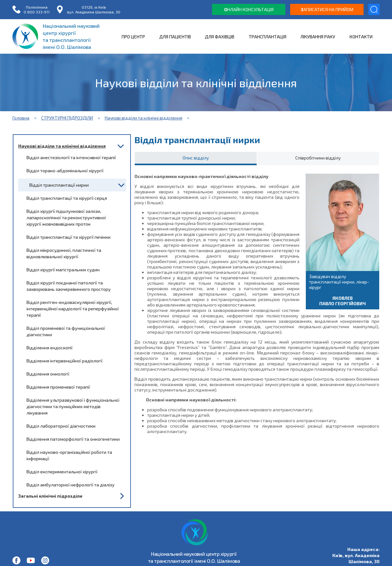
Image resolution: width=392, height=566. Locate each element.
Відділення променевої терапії (58, 387)
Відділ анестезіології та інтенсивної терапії (71, 157)
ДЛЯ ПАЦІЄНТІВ (175, 37)
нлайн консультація (249, 9)
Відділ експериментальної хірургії (62, 472)
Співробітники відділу (318, 158)
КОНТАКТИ (361, 37)
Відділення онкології (48, 374)
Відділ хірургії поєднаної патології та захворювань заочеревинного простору (69, 286)
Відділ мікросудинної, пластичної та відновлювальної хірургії (64, 253)
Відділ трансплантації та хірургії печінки (68, 237)
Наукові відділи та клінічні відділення (143, 118)
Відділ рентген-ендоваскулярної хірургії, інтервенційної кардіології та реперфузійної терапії (73, 309)
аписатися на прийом (327, 9)
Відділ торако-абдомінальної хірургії (65, 171)
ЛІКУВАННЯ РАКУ (318, 37)
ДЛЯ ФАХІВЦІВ (220, 37)
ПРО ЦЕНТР (133, 37)
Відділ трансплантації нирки (59, 185)
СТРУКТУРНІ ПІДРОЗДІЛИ (67, 118)
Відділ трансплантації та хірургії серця (67, 198)
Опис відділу (196, 158)
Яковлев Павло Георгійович (343, 301)
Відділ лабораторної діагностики (61, 426)
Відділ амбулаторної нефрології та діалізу (71, 485)
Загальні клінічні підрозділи (50, 496)
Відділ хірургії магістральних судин (63, 270)
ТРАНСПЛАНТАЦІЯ (268, 37)
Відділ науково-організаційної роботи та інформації (69, 455)
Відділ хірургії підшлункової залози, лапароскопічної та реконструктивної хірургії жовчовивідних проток (66, 217)
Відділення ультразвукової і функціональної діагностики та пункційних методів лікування (73, 406)
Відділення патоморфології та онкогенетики (73, 439)
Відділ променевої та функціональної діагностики (66, 331)
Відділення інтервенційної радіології (64, 361)
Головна (21, 118)
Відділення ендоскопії (49, 348)
